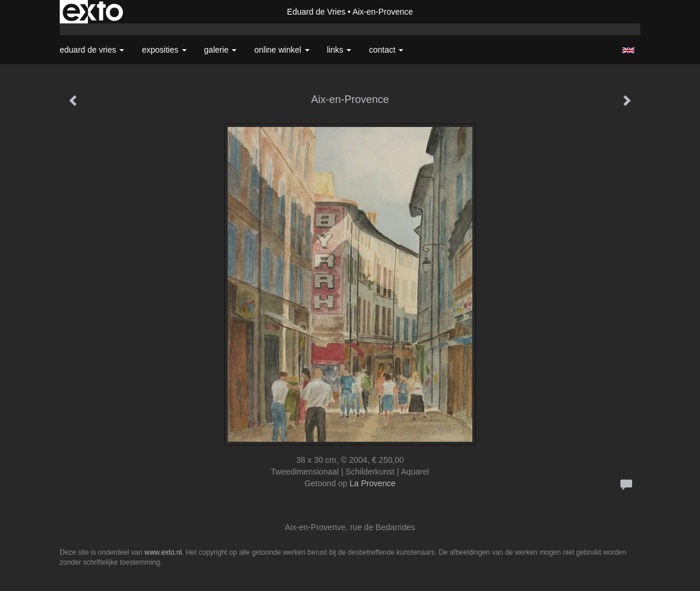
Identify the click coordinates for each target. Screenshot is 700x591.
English (628, 50)
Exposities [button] (164, 50)
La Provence (373, 483)
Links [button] (339, 50)
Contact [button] (386, 50)
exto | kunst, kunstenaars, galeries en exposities (93, 12)
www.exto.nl (163, 552)
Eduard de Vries (316, 12)
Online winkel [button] (282, 50)
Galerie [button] (221, 50)
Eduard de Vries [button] (92, 50)
